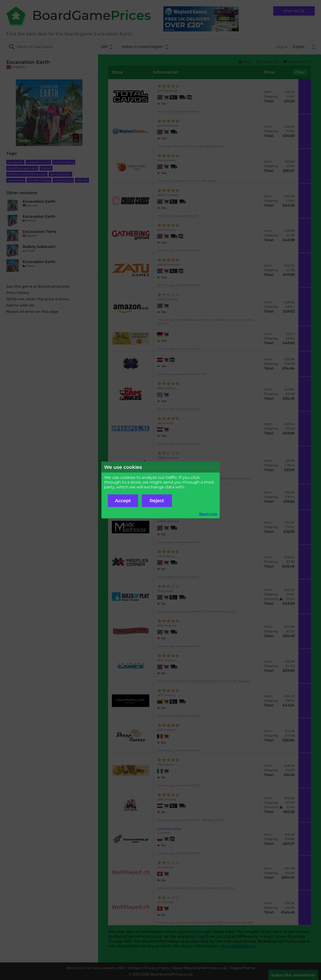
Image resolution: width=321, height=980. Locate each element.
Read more (208, 514)
